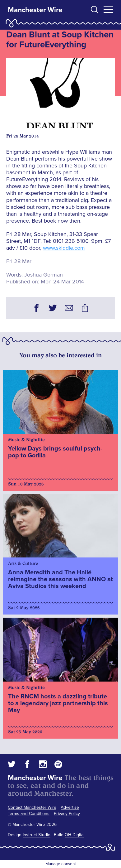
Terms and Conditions (29, 814)
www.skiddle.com (64, 248)
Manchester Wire (35, 10)
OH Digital (74, 835)
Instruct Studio (37, 835)
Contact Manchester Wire (32, 807)
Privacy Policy (67, 814)
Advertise (70, 807)
